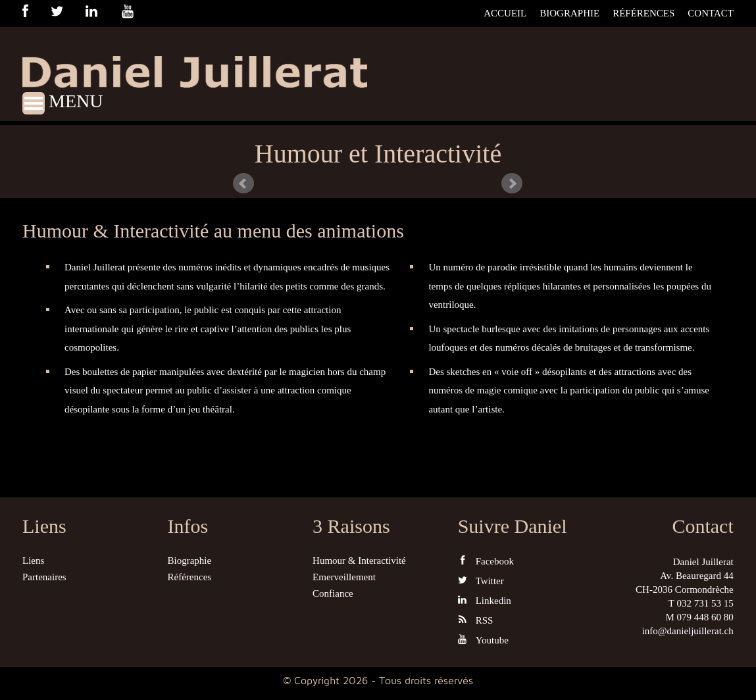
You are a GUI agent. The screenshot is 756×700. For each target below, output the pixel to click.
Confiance (333, 593)
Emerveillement (344, 577)
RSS (476, 620)
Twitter (481, 581)
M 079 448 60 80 (699, 617)
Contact (711, 13)
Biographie (569, 13)
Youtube (483, 640)
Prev (243, 184)
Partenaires (44, 577)
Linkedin (485, 600)
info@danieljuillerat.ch (688, 631)
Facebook (486, 561)
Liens (33, 561)
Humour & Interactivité (359, 561)
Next (512, 184)
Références (643, 13)
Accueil (505, 13)
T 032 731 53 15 (701, 603)
